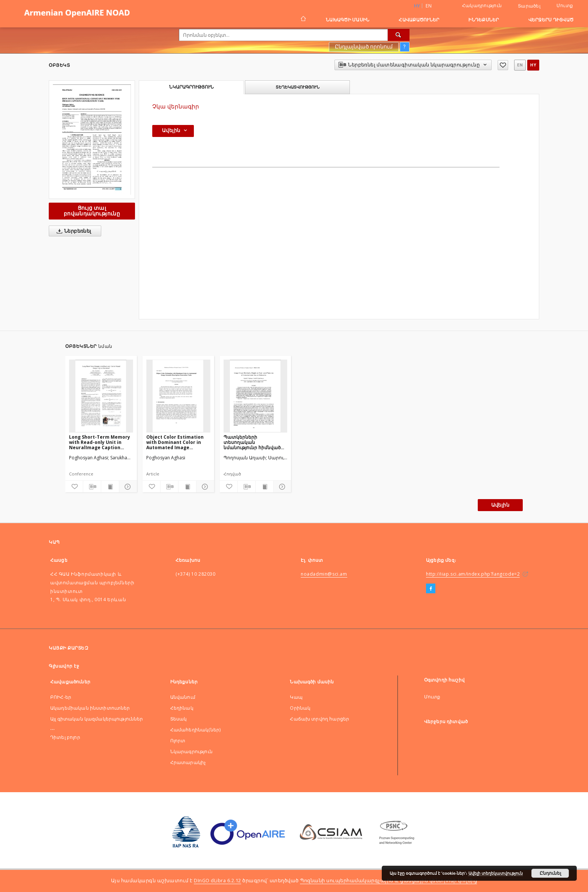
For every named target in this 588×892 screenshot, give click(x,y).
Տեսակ (179, 719)
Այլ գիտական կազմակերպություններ (97, 719)
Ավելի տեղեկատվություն (496, 873)
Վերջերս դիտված (551, 20)
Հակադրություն (482, 5)
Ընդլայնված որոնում (364, 47)
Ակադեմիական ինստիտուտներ (90, 708)
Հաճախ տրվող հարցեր (319, 719)
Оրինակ (300, 708)
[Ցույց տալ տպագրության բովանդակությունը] (110, 487)
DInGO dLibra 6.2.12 (217, 881)
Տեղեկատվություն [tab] (298, 87)
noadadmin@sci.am (324, 574)
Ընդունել (550, 873)
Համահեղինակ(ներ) (195, 730)
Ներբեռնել (73, 231)
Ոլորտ (178, 741)
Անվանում (183, 697)
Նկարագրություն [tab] (191, 87)
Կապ (296, 697)
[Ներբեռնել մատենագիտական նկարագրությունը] (92, 487)
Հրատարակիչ (188, 762)
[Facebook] (431, 589)
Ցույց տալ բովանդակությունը (92, 211)
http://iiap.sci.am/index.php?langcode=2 (473, 574)
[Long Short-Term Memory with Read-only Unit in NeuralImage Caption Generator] (101, 396)
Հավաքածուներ (419, 20)
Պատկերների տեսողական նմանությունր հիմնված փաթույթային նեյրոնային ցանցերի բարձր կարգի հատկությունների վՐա (255, 442)
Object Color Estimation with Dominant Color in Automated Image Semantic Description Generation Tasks (175, 442)
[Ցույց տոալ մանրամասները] (127, 487)
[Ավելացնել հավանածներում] (503, 65)
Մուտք (565, 5)
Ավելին (500, 505)
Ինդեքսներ (484, 20)
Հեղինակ (182, 708)
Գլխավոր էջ (64, 666)
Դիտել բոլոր (65, 737)
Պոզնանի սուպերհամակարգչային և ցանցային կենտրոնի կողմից (388, 881)
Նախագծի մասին (348, 20)
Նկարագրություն (191, 751)
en (429, 6)
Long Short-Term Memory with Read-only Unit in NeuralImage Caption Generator (100, 442)
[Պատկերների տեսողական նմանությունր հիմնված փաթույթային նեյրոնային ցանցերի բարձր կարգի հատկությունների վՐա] (256, 396)
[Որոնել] (399, 35)
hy (533, 65)
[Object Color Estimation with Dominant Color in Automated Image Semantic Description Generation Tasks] (178, 396)
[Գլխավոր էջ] (303, 20)
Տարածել (529, 6)
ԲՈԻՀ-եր (61, 697)
